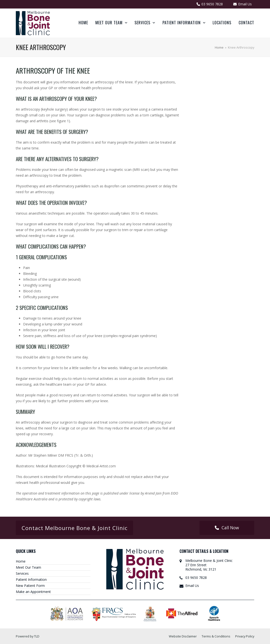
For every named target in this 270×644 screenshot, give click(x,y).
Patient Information (31, 579)
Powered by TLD (28, 636)
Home (21, 561)
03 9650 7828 (196, 578)
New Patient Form (30, 586)
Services (22, 573)
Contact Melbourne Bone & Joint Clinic (75, 528)
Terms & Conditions (216, 636)
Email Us (192, 586)
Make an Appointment (33, 592)
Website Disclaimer (183, 636)
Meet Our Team (28, 567)
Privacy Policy (245, 636)
